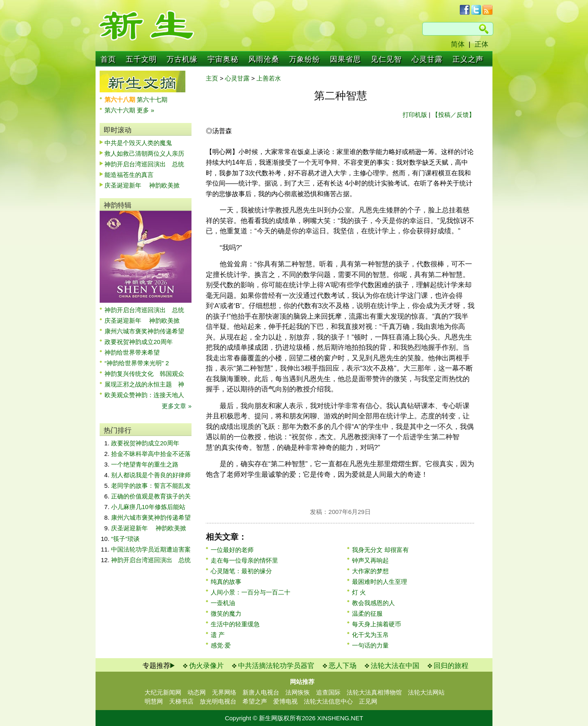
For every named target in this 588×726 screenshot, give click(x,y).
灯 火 (359, 592)
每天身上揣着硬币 (376, 624)
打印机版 (415, 115)
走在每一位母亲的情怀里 (244, 560)
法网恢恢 (298, 692)
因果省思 (345, 59)
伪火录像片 (206, 666)
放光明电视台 (218, 701)
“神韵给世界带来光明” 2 (137, 363)
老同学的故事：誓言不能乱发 (151, 486)
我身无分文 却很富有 (380, 550)
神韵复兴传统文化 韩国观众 (144, 374)
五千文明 (141, 59)
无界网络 (224, 692)
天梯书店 (181, 701)
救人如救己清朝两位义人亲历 (144, 153)
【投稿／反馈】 (453, 115)
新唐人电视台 (261, 692)
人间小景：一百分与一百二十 (251, 592)
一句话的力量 (370, 645)
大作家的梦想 (370, 571)
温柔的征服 (367, 613)
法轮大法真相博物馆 (374, 692)
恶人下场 (343, 666)
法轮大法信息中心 (328, 701)
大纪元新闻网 (163, 692)
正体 (481, 44)
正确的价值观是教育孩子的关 (151, 496)
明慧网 (154, 701)
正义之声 (468, 59)
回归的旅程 (451, 666)
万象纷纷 (305, 59)
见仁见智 (386, 59)
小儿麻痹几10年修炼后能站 (148, 507)
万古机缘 (182, 59)
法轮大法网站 (426, 692)
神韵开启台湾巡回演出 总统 (144, 164)
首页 (108, 59)
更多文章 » (177, 406)
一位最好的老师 (232, 550)
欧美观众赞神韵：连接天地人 (144, 395)
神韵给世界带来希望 (132, 352)
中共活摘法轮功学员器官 (276, 666)
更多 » (146, 110)
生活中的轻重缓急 (235, 624)
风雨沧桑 (264, 59)
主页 (212, 78)
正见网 (368, 701)
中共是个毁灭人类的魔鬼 (138, 143)
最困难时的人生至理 (380, 582)
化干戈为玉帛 (370, 635)
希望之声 (255, 701)
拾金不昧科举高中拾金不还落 (151, 454)
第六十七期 (152, 99)
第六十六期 (121, 110)
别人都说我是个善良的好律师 (151, 475)
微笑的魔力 (226, 613)
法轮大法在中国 (395, 666)
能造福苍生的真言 (129, 175)
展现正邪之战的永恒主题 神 (144, 384)
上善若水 (269, 78)
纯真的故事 (226, 582)
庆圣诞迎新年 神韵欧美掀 (142, 185)
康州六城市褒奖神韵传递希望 (144, 331)
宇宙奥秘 (223, 59)
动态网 (197, 692)
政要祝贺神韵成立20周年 (139, 342)
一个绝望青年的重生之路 (145, 464)
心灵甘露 (427, 59)
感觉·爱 (221, 645)
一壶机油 (223, 603)
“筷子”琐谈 (125, 539)
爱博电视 (285, 701)
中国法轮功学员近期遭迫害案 (151, 549)
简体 (458, 44)
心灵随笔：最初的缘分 (241, 571)
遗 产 (218, 635)
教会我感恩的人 (373, 603)
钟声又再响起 (370, 560)
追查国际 (328, 692)
